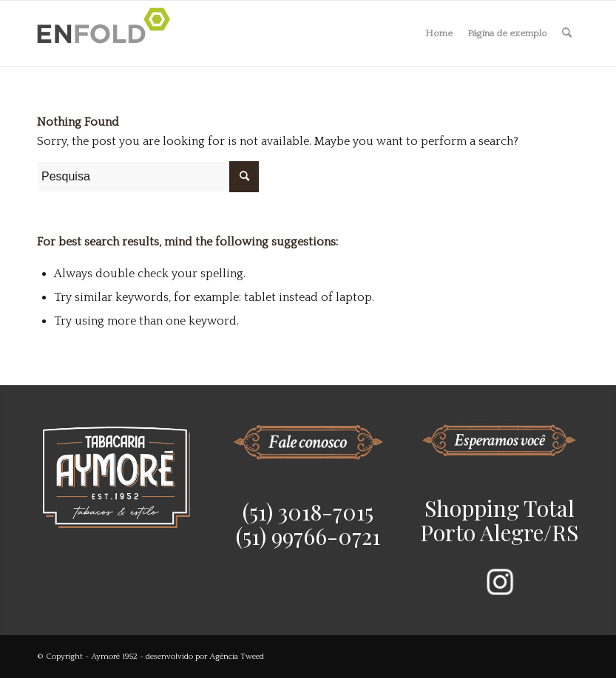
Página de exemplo (507, 33)
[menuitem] (567, 33)
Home (439, 33)
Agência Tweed (237, 657)
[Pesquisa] (567, 33)
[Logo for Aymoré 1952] (108, 33)
